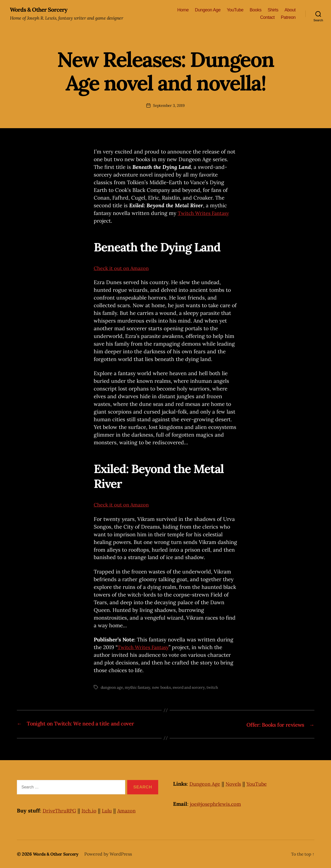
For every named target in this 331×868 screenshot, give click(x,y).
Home (183, 10)
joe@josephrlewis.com (217, 804)
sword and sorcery (192, 688)
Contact (267, 18)
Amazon (130, 811)
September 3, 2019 (169, 106)
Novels (236, 784)
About (290, 10)
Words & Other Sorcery (40, 10)
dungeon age (112, 688)
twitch (216, 688)
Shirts (273, 10)
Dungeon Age (208, 10)
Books (256, 10)
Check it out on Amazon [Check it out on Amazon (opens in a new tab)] (123, 268)
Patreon (288, 18)
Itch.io (91, 811)
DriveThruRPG (60, 811)
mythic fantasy (139, 688)
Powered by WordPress (111, 854)
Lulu (110, 811)
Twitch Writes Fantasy (205, 213)
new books (164, 688)
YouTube (235, 10)
